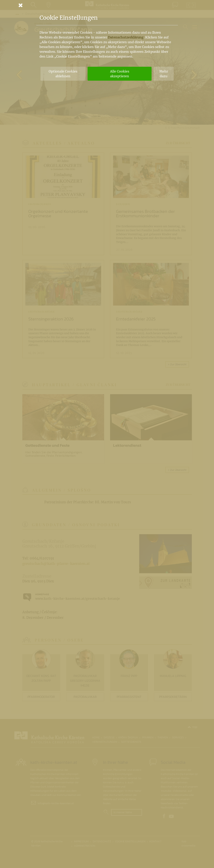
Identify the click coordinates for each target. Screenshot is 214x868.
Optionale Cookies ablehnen (63, 74)
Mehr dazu (164, 74)
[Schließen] (107, 5)
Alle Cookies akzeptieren (120, 74)
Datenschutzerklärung (126, 37)
